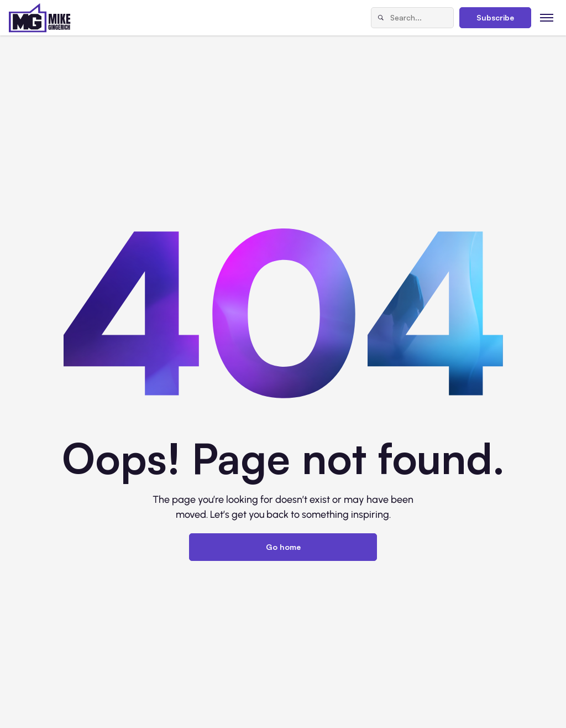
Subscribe (495, 17)
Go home (283, 547)
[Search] (381, 18)
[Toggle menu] (547, 17)
